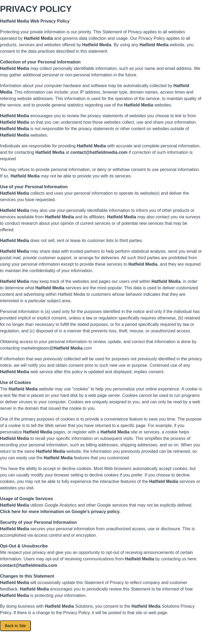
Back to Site (15, 626)
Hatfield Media (14, 21)
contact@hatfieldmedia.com (99, 152)
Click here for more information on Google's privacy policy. (60, 512)
